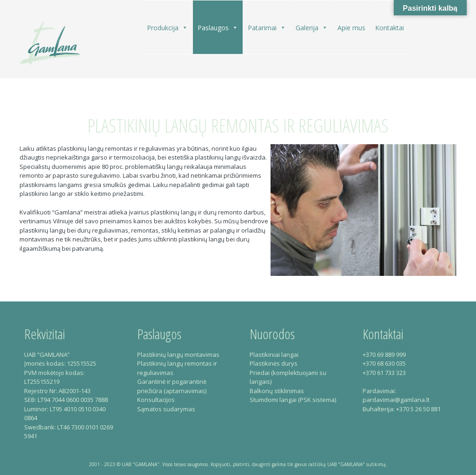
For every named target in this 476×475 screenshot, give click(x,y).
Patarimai (267, 27)
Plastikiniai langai (274, 355)
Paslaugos (218, 27)
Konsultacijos (156, 400)
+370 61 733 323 (384, 373)
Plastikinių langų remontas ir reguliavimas (238, 125)
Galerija (312, 27)
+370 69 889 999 (384, 355)
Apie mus (351, 28)
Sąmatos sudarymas (166, 409)
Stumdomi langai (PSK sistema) (293, 400)
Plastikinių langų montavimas (178, 355)
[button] (185, 28)
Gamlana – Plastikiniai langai (50, 43)
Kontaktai (390, 28)
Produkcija (167, 27)
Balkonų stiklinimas (277, 391)
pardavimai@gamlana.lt (396, 400)
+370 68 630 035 (384, 363)
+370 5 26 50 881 (418, 409)
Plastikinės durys (274, 363)
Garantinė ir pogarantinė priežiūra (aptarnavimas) (172, 386)
